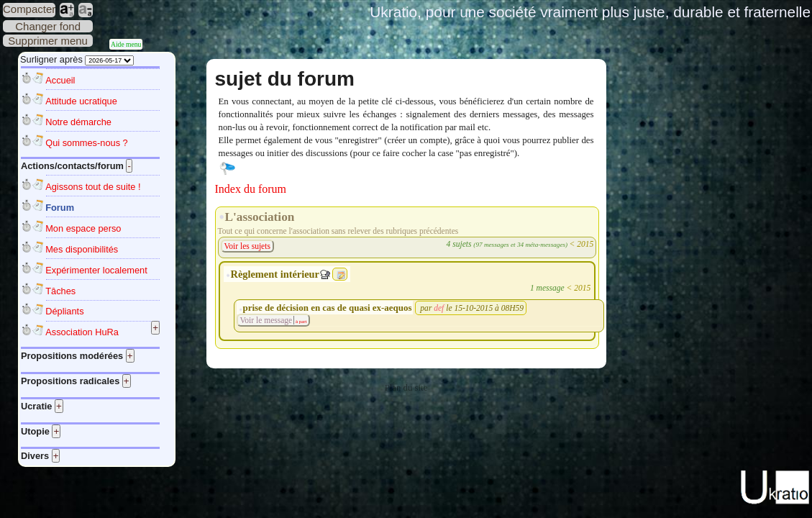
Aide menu (126, 44)
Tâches (60, 291)
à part (300, 321)
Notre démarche (78, 122)
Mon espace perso (83, 228)
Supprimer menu (48, 41)
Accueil (60, 80)
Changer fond (48, 26)
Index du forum (251, 189)
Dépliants (64, 311)
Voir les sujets (247, 246)
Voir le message (266, 320)
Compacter (29, 9)
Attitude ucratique (81, 101)
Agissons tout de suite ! (93, 187)
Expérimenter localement (96, 270)
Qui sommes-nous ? (87, 143)
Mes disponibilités (82, 249)
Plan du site (406, 388)
